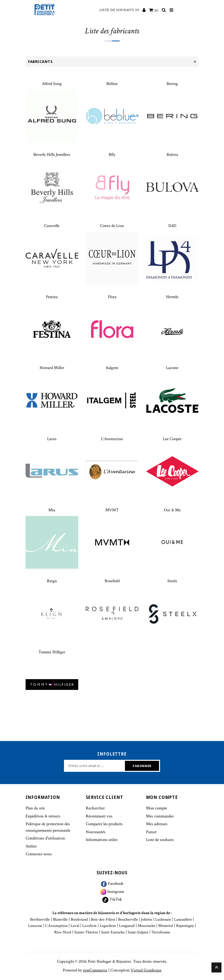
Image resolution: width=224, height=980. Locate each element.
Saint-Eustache (113, 932)
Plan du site (35, 808)
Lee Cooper (172, 439)
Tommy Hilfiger (52, 652)
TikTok (112, 899)
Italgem (112, 368)
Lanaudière (183, 920)
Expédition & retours (43, 816)
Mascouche (146, 926)
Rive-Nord (63, 932)
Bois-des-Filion (103, 920)
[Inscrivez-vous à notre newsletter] (95, 766)
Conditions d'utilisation (45, 838)
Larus (52, 439)
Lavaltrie (89, 926)
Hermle (172, 297)
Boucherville (128, 920)
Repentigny (185, 926)
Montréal (166, 926)
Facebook (112, 884)
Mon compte (157, 808)
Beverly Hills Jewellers (52, 155)
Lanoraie (35, 926)
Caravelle (52, 226)
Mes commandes (160, 816)
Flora (112, 297)
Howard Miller (52, 368)
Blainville (60, 920)
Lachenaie (163, 920)
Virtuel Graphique (146, 970)
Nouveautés (96, 832)
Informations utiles (102, 840)
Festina (52, 297)
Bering (172, 84)
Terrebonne (161, 932)
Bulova (172, 155)
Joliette (147, 920)
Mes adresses (157, 824)
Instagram (112, 892)
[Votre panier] (154, 11)
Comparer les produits (104, 824)
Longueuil (127, 926)
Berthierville (40, 920)
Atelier (31, 846)
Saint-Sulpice (138, 932)
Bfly (112, 155)
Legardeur (108, 926)
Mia (52, 510)
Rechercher (95, 808)
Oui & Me (172, 510)
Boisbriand (79, 920)
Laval (75, 926)
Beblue (112, 84)
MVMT (112, 510)
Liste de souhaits (160, 840)
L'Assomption (56, 926)
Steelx (172, 581)
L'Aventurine (112, 439)
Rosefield (112, 581)
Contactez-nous (39, 854)
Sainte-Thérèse (86, 932)
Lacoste (172, 368)
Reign (52, 581)
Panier (151, 832)
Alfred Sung (52, 84)
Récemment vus (99, 816)
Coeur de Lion (112, 226)
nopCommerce (95, 970)
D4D (172, 226)
